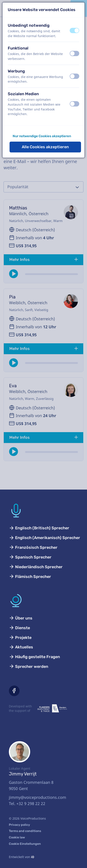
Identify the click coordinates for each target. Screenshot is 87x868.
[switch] (74, 30)
